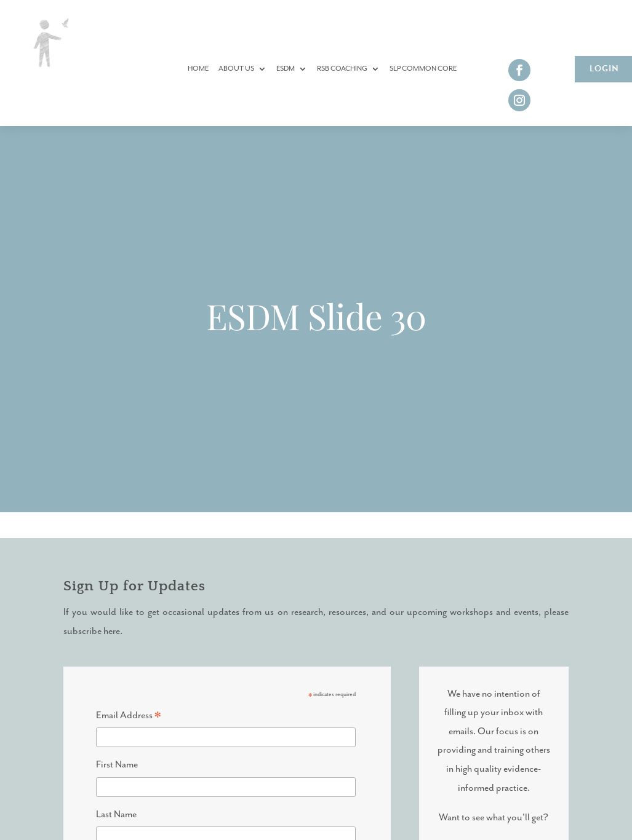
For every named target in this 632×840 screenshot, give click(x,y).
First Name (117, 765)
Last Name (116, 814)
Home (198, 69)
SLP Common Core (423, 69)
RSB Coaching (342, 69)
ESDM (286, 69)
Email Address (129, 717)
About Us (236, 69)
